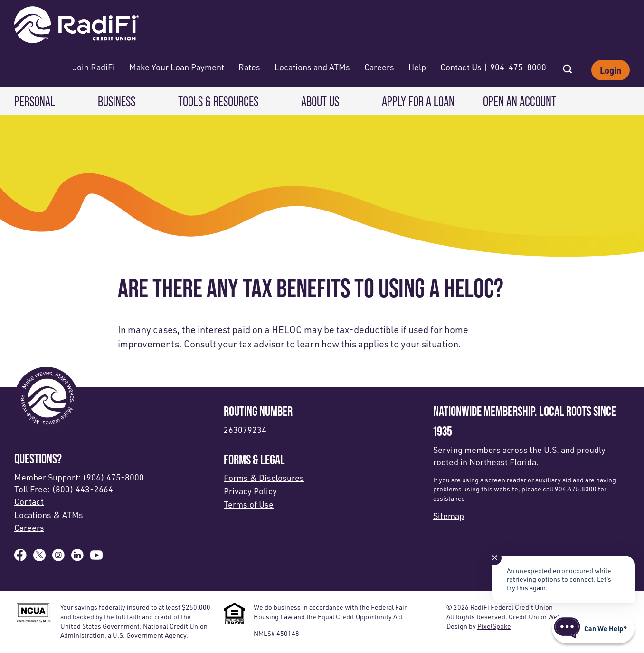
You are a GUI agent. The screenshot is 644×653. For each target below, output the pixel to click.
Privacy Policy (250, 491)
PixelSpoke (494, 626)
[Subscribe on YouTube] (96, 558)
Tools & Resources (218, 101)
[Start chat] (593, 628)
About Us (320, 101)
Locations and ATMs (312, 67)
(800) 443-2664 (82, 489)
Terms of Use (249, 504)
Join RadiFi (94, 67)
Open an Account (520, 101)
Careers (379, 67)
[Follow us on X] (39, 558)
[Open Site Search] (568, 66)
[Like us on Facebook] (20, 558)
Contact (29, 501)
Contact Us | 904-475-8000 (493, 67)
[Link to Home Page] (76, 26)
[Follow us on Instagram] (58, 558)
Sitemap (449, 516)
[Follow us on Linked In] (77, 558)
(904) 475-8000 (113, 477)
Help (417, 67)
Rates (249, 67)
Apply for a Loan (418, 101)
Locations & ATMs (49, 515)
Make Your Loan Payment (177, 67)
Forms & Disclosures (264, 478)
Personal (35, 101)
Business (117, 101)
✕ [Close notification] (495, 557)
